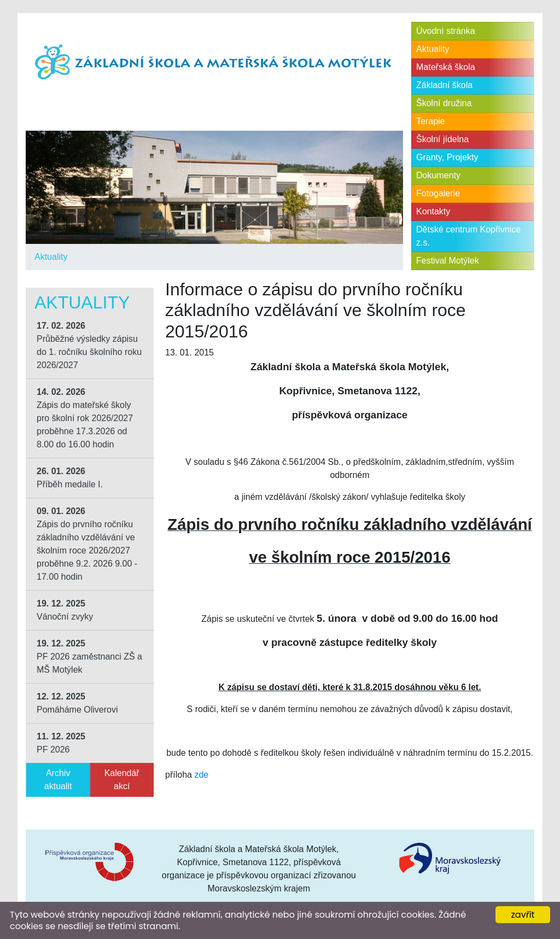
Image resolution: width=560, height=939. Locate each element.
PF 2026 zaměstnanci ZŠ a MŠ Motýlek (89, 657)
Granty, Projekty (447, 157)
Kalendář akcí (122, 780)
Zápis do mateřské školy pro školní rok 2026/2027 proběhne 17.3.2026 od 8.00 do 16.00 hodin (85, 418)
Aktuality (51, 257)
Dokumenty (438, 175)
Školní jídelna (442, 139)
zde (201, 775)
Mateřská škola (446, 67)
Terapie (430, 121)
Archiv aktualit (58, 780)
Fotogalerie (438, 193)
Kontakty (433, 211)
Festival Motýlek (448, 261)
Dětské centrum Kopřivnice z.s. (468, 236)
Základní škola (444, 85)
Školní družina (444, 103)
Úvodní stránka (446, 31)
